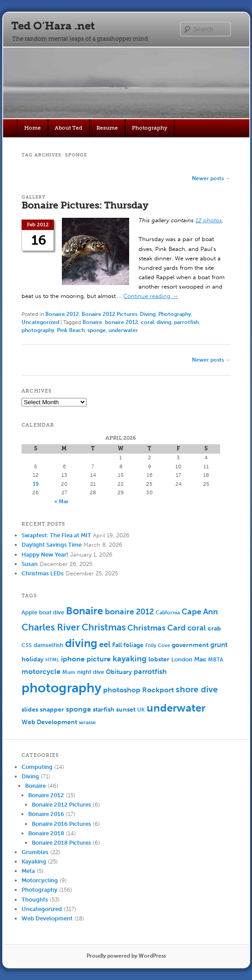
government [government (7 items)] (190, 645)
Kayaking (34, 861)
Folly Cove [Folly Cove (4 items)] (158, 645)
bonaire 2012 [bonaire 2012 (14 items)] (129, 612)
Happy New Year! (45, 555)
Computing (37, 767)
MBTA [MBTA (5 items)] (216, 660)
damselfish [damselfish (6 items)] (48, 645)
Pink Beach (71, 330)
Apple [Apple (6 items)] (29, 612)
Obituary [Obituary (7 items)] (119, 672)
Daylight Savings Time (52, 545)
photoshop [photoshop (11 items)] (122, 690)
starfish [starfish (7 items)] (104, 710)
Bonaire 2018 (46, 833)
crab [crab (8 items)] (214, 628)
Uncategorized (40, 322)
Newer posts (211, 178)
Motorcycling (40, 880)
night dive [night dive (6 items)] (91, 672)
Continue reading (151, 296)
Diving (148, 314)
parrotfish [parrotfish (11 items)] (150, 671)
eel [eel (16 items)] (105, 644)
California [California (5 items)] (168, 613)
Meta (28, 871)
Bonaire (92, 322)
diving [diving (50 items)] (81, 643)
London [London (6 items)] (182, 659)
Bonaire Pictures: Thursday (85, 205)
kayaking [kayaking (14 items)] (130, 659)
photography (38, 330)
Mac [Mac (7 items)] (200, 659)
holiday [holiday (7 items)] (33, 659)
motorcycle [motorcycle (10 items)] (41, 671)
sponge (97, 330)
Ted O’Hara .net (53, 26)
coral (147, 322)
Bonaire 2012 (62, 314)
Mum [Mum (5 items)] (69, 672)
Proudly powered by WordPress (126, 956)
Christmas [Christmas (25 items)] (104, 627)
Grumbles (35, 852)
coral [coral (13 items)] (197, 628)
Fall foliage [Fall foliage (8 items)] (128, 645)
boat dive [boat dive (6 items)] (52, 612)
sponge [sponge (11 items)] (78, 709)
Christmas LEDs (43, 573)
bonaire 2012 (122, 322)
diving (164, 322)
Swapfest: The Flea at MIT (56, 535)
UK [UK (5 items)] (141, 710)
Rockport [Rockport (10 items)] (158, 690)
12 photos (209, 220)
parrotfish (186, 322)
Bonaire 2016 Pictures (61, 824)
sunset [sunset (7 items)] (126, 710)
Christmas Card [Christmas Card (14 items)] (156, 628)
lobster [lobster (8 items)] (159, 659)
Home (33, 128)
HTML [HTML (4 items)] (52, 660)
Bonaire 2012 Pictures (109, 314)
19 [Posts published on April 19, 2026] (36, 484)
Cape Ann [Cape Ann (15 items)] (200, 612)
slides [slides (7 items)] (30, 710)
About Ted (69, 128)
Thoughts (35, 900)
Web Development (47, 918)
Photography (150, 128)
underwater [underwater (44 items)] (176, 708)
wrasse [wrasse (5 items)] (87, 722)
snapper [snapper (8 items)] (52, 710)
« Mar (61, 501)
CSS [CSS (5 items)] (27, 645)
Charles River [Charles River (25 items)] (51, 627)
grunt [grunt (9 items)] (219, 645)
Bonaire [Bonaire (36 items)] (85, 611)
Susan (30, 564)
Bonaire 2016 (46, 814)
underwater (123, 330)
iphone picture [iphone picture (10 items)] (86, 659)
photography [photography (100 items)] (61, 688)
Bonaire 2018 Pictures (61, 843)
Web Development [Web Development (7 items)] (49, 722)
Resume (107, 128)
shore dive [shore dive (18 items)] (197, 689)
